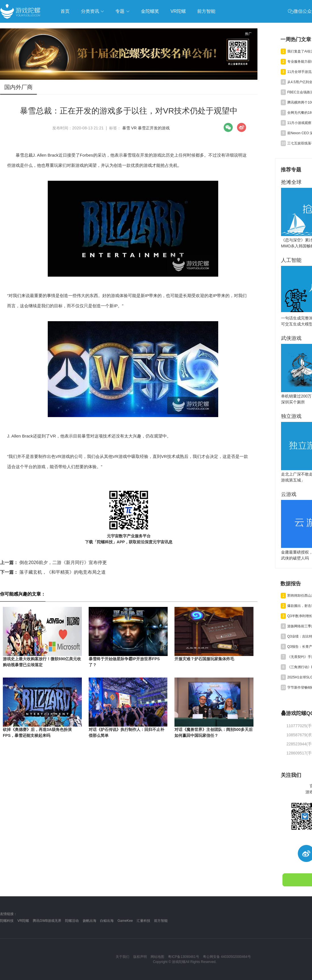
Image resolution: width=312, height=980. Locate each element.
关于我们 (122, 957)
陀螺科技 (7, 921)
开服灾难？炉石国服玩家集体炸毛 (204, 659)
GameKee (125, 921)
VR (134, 128)
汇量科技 (143, 921)
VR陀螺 (23, 921)
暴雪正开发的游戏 (154, 128)
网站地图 (157, 957)
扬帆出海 (90, 921)
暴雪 (126, 128)
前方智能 (161, 921)
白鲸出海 (107, 921)
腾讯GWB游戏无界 (47, 921)
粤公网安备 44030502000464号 (227, 957)
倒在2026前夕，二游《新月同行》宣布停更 (53, 562)
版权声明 (140, 957)
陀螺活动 (72, 921)
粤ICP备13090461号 (183, 957)
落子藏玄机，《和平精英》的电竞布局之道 (53, 572)
